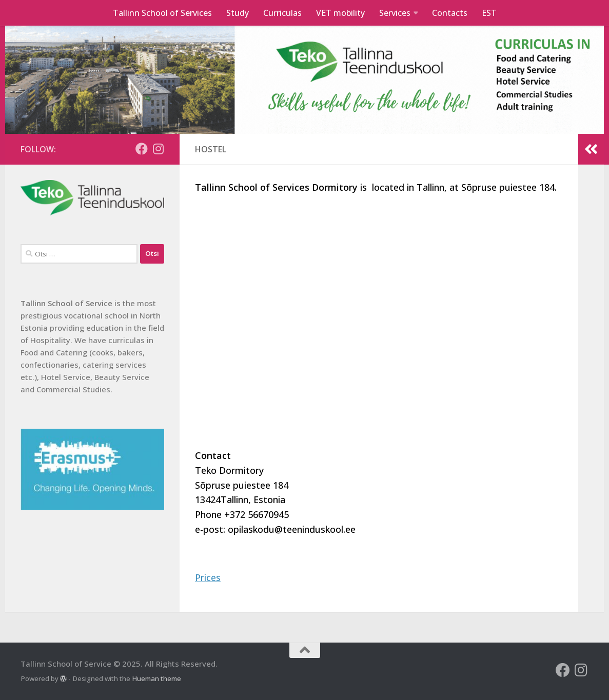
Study (238, 13)
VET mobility (340, 13)
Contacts (450, 13)
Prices (208, 577)
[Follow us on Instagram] (158, 149)
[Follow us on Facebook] (142, 149)
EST (489, 13)
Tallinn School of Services (162, 13)
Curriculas (282, 13)
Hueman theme (156, 678)
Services (395, 13)
